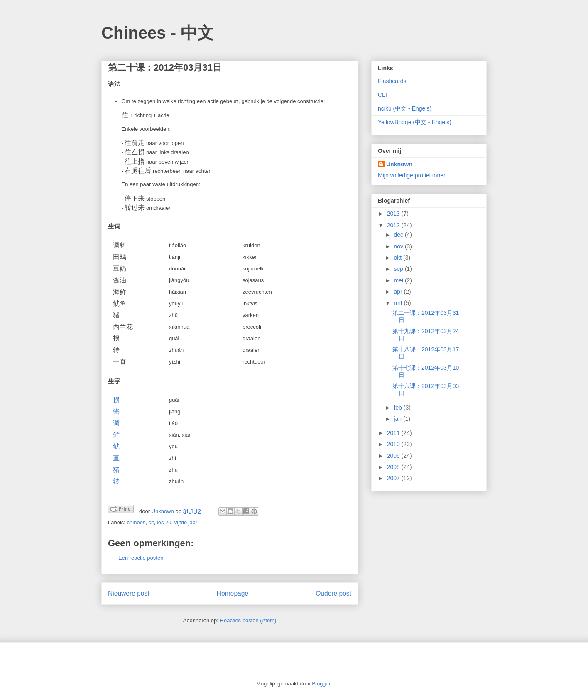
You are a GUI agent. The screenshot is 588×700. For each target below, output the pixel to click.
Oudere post (333, 593)
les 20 (164, 522)
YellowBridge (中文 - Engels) (415, 122)
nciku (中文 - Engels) (405, 108)
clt (151, 522)
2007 (394, 478)
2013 (394, 214)
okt (398, 258)
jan (398, 419)
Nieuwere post (129, 593)
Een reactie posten (141, 558)
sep (399, 269)
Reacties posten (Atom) (248, 620)
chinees (136, 522)
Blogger (321, 684)
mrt (399, 303)
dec (399, 235)
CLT (383, 95)
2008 (394, 467)
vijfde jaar (186, 522)
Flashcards (392, 81)
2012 (394, 225)
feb (398, 408)
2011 (394, 433)
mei (399, 280)
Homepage (233, 593)
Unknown (399, 164)
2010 (394, 444)
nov (399, 246)
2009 (394, 456)
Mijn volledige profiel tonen (412, 175)
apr (399, 292)
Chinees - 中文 (158, 33)
